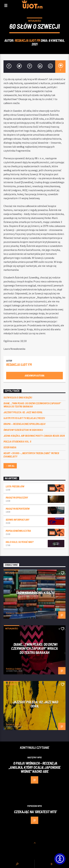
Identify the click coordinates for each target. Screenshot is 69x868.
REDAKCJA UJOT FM (28, 40)
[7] (60, 67)
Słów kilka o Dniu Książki (18, 397)
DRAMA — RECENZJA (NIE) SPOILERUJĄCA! (25, 424)
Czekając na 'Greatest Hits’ (35, 812)
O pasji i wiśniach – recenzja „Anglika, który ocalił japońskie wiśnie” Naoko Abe (35, 767)
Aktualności (34, 21)
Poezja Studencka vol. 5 (17, 441)
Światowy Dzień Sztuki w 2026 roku (23, 430)
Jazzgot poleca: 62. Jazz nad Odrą (23, 412)
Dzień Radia (10, 447)
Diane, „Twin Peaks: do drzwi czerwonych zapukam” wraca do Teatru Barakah (32, 405)
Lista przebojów (15, 486)
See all (10, 466)
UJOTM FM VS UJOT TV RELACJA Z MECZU (24, 418)
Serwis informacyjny (17, 520)
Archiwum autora (34, 375)
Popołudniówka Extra (18, 531)
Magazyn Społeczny (17, 497)
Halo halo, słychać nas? (20, 542)
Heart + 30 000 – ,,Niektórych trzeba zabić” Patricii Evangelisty (31, 455)
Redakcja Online (13, 613)
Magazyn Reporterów (18, 509)
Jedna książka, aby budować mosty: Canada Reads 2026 (34, 436)
